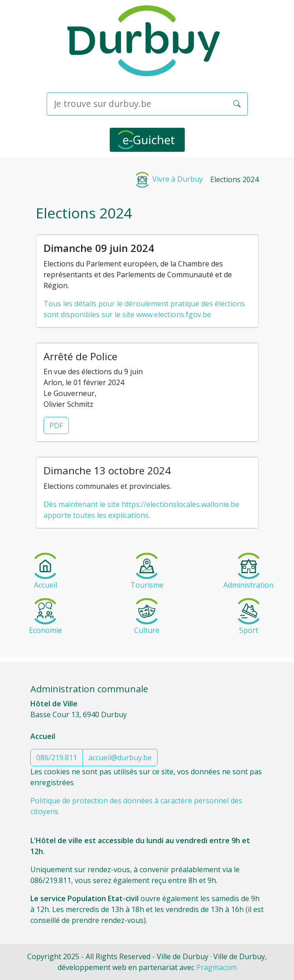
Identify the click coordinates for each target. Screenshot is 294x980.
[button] (237, 104)
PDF (56, 425)
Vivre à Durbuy (169, 179)
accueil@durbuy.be (120, 758)
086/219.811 (57, 758)
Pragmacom (217, 967)
